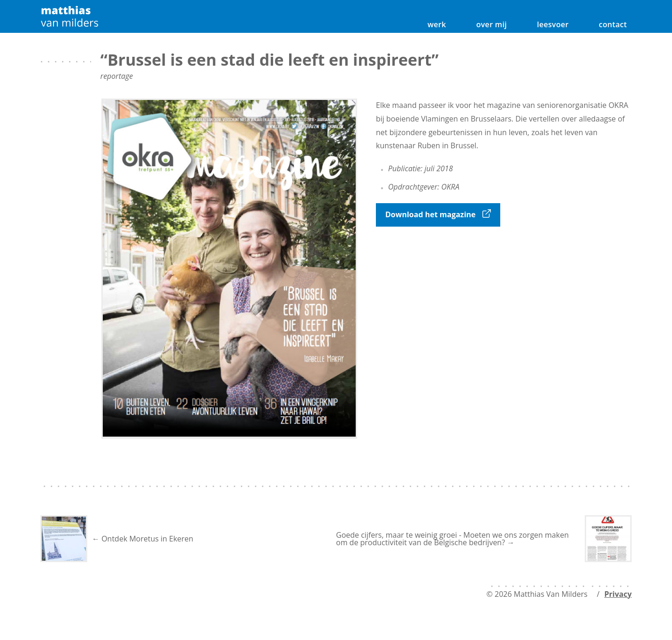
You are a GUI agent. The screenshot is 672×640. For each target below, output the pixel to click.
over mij (492, 24)
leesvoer (553, 24)
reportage (117, 76)
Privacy (618, 594)
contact (613, 24)
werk (437, 24)
